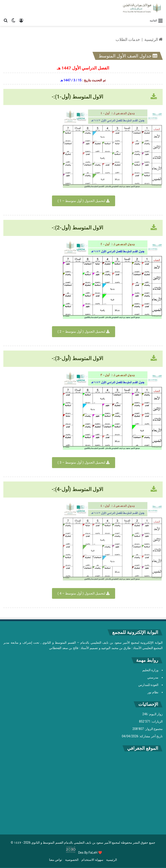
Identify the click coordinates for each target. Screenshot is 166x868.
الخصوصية (72, 860)
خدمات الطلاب (128, 39)
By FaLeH (91, 853)
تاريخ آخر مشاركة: (150, 736)
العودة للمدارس (148, 685)
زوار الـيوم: (155, 714)
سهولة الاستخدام (92, 860)
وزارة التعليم (150, 670)
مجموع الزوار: (153, 729)
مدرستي (153, 677)
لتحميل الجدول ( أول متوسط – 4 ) (84, 593)
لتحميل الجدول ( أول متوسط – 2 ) (84, 332)
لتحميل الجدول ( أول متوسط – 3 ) (84, 462)
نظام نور (153, 692)
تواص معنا (56, 860)
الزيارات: (157, 721)
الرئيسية (154, 39)
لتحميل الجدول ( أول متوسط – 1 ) (84, 201)
